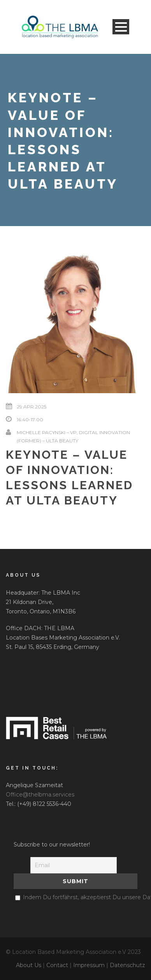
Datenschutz (127, 965)
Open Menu (121, 27)
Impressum (89, 965)
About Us (29, 965)
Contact (57, 965)
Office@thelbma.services (40, 795)
